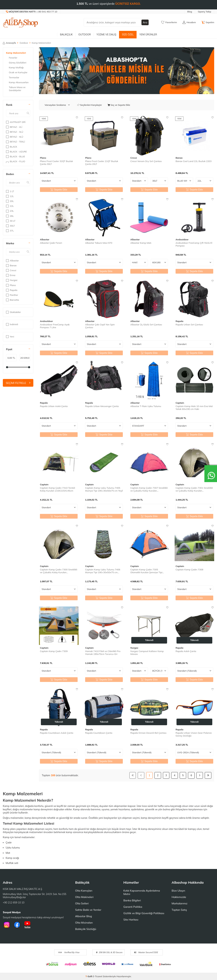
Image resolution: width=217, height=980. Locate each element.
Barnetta (13, 300)
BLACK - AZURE (16, 152)
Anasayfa (9, 43)
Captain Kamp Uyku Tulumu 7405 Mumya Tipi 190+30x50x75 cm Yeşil (104, 489)
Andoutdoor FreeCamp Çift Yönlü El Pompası (194, 244)
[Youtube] (27, 925)
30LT (10, 226)
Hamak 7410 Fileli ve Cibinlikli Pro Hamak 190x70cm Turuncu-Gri (103, 653)
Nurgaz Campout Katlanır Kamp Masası (147, 653)
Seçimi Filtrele (18, 383)
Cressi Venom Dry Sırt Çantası (146, 161)
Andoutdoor (182, 239)
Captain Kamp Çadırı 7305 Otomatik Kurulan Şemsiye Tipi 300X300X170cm (146, 571)
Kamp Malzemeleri (16, 53)
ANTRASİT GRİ (16, 122)
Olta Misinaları (84, 923)
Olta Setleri (82, 903)
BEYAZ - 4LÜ (15, 137)
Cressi (11, 270)
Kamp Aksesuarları (19, 82)
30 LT (11, 221)
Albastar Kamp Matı (141, 243)
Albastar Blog (84, 916)
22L (10, 206)
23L (10, 211)
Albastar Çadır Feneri (51, 243)
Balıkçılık (66, 34)
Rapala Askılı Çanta (186, 651)
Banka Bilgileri (132, 900)
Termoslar (14, 77)
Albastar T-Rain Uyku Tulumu (146, 406)
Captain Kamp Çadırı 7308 (189, 570)
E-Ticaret (97, 976)
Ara (145, 22)
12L (10, 196)
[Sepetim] (208, 22)
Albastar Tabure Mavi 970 (99, 243)
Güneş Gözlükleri (18, 63)
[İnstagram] (7, 925)
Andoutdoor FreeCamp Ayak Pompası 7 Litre (55, 326)
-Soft (89, 976)
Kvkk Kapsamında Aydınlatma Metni (142, 892)
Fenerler (13, 58)
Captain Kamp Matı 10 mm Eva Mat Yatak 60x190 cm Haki (194, 408)
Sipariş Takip (204, 12)
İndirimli (12, 324)
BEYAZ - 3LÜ (15, 132)
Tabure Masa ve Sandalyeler (17, 89)
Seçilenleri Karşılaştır (90, 105)
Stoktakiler (13, 312)
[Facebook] (17, 925)
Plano (11, 285)
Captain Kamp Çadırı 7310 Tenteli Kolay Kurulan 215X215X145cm (57, 489)
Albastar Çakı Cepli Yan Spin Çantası (100, 326)
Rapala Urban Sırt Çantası (189, 325)
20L (10, 201)
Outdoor (85, 34)
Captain (180, 403)
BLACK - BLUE (16, 156)
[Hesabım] (189, 22)
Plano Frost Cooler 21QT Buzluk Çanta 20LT (102, 163)
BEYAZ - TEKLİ (15, 142)
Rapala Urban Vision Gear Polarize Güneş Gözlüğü (194, 734)
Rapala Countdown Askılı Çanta (57, 733)
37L (10, 231)
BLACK (12, 147)
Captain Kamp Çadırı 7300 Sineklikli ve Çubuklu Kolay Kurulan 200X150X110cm (59, 571)
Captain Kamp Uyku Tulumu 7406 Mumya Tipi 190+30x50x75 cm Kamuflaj (103, 571)
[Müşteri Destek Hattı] (32, 12)
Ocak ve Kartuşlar (18, 72)
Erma (11, 275)
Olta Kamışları (84, 891)
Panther (12, 295)
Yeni (10, 337)
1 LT (10, 191)
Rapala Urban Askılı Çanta (54, 406)
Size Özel (128, 34)
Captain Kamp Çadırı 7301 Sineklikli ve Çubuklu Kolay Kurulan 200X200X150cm (194, 489)
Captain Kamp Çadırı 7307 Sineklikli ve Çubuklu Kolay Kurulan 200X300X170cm (149, 489)
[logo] (21, 22)
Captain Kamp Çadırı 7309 (54, 651)
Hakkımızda (179, 897)
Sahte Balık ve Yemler (88, 910)
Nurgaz (12, 280)
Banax (11, 265)
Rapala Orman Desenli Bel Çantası (148, 733)
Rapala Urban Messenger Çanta (102, 406)
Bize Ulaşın (178, 891)
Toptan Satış (179, 910)
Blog (190, 12)
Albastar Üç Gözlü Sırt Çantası (146, 325)
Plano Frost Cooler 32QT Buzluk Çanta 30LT (56, 163)
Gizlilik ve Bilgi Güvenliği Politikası (144, 913)
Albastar (12, 261)
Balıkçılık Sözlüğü (86, 929)
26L (10, 216)
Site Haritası (131, 920)
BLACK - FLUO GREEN (16, 163)
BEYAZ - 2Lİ (14, 127)
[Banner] (127, 71)
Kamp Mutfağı (16, 67)
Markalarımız (180, 903)
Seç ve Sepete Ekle (119, 105)
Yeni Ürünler (148, 34)
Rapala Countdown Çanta (99, 733)
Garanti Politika (133, 907)
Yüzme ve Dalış (106, 34)
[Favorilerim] (169, 22)
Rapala (12, 290)
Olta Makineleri (84, 897)
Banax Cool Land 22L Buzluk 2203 (194, 161)
